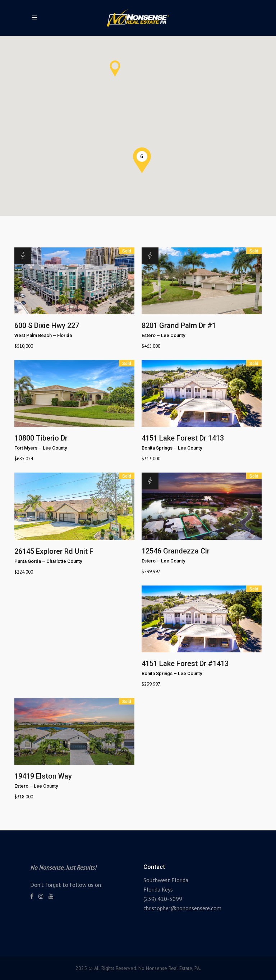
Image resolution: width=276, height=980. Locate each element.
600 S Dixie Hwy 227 (47, 325)
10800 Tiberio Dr (41, 438)
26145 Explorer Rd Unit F (54, 551)
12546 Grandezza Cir (176, 551)
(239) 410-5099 (163, 899)
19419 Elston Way (43, 776)
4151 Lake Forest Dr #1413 (185, 664)
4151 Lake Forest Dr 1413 (183, 438)
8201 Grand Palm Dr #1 (179, 325)
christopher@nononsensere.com (182, 908)
